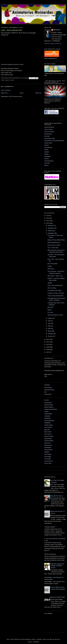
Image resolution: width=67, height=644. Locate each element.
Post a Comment (6, 90)
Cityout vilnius (48, 143)
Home (22, 93)
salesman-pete (49, 405)
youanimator (48, 394)
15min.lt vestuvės (49, 132)
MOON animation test (54, 242)
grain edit (47, 430)
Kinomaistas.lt (48, 147)
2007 (48, 352)
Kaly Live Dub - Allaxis (54, 245)
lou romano (48, 459)
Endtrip (50, 266)
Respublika (47, 156)
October (50, 231)
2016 (48, 216)
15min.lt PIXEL (49, 129)
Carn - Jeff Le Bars (53, 248)
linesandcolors (48, 450)
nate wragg (47, 456)
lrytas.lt (46, 165)
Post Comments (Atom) (16, 96)
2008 (48, 350)
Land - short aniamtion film (55, 285)
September (51, 233)
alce (46, 392)
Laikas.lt (47, 152)
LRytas (46, 150)
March (50, 331)
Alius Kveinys (48, 387)
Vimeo (22, 64)
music (8, 80)
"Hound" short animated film (55, 296)
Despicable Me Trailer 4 (56, 496)
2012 (48, 339)
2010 (48, 344)
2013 (48, 223)
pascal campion (49, 407)
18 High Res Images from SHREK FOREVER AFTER (57, 566)
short (12, 80)
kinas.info (47, 163)
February (51, 334)
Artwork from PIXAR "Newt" (57, 597)
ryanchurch (47, 443)
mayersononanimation (51, 409)
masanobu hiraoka (12, 64)
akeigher (47, 452)
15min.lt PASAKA (49, 127)
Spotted (50, 283)
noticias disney (49, 425)
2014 (48, 221)
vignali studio (48, 439)
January (50, 336)
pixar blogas (48, 454)
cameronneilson (49, 441)
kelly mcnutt (48, 432)
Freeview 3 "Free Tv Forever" (56, 293)
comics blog (48, 463)
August (50, 318)
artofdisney (47, 418)
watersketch (48, 448)
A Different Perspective (49, 554)
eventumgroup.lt (49, 161)
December (51, 226)
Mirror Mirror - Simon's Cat (55, 276)
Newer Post (4, 93)
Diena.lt (47, 145)
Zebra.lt (47, 159)
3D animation (48, 403)
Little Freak (51, 269)
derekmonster (48, 445)
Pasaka (46, 154)
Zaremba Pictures (49, 390)
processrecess (48, 461)
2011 (48, 342)
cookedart (47, 416)
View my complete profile (53, 44)
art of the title (48, 427)
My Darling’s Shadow (49, 527)
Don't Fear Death (52, 264)
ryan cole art (48, 434)
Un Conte (50, 312)
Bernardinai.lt (48, 134)
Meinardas (57, 30)
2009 (48, 347)
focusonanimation (49, 421)
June (49, 323)
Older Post (38, 93)
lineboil (46, 412)
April (49, 328)
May (49, 326)
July (49, 321)
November (51, 228)
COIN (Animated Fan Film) (55, 315)
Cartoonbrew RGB (50, 138)
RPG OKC (50, 307)
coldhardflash (48, 414)
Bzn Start (47, 136)
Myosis (49, 310)
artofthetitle (47, 423)
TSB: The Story (52, 288)
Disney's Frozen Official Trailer (56, 240)
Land (2, 64)
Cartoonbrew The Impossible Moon (54, 141)
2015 (48, 218)
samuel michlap (49, 436)
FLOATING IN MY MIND (54, 291)
